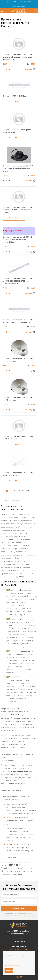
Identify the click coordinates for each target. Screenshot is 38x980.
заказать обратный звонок (19, 949)
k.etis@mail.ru (19, 941)
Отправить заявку (19, 908)
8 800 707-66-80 (19, 946)
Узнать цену (14, 101)
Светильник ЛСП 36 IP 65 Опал (15, 96)
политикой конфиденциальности (25, 916)
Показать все (27, 491)
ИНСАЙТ (19, 976)
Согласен (9, 971)
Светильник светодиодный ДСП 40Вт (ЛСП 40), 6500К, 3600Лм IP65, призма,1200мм (18, 240)
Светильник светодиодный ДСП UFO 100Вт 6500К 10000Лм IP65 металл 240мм (18, 168)
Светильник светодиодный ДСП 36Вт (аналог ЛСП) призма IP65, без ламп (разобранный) (18, 57)
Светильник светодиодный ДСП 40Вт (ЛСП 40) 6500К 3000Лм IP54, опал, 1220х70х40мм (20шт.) (18, 281)
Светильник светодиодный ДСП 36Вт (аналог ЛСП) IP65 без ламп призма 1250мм (18, 210)
